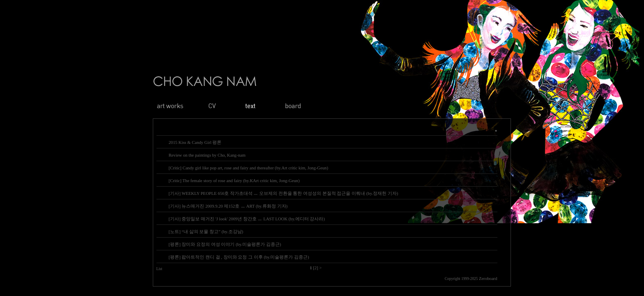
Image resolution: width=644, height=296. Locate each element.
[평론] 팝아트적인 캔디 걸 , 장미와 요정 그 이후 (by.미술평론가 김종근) (239, 257)
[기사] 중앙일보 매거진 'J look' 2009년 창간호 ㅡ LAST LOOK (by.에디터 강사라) (247, 219)
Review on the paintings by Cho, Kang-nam (207, 155)
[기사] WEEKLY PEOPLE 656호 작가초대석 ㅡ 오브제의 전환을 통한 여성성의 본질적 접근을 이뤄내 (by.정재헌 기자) (284, 193)
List (160, 269)
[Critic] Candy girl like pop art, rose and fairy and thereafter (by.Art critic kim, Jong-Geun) (248, 168)
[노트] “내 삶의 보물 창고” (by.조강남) (206, 232)
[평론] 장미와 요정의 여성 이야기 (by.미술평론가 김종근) (225, 244)
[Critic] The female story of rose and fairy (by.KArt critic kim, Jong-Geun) (234, 181)
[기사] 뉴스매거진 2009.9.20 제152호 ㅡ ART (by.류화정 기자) (228, 206)
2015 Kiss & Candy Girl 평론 (195, 142)
